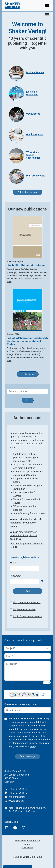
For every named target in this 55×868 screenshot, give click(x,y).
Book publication (35, 72)
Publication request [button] (27, 192)
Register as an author (24, 609)
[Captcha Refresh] (44, 695)
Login (27, 591)
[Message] (27, 671)
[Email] (27, 656)
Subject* (11, 648)
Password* (16, 576)
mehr (9, 282)
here (32, 747)
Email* (13, 563)
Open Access (33, 114)
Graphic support (35, 134)
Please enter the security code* (21, 704)
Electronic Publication (32, 93)
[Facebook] (15, 828)
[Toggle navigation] (47, 6)
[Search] (27, 391)
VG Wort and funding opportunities (33, 155)
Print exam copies (36, 176)
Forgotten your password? (27, 602)
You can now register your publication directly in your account (23, 535)
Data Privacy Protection (27, 841)
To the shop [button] (28, 374)
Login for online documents (28, 616)
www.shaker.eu (16, 801)
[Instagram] (23, 828)
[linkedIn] (7, 828)
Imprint (27, 844)
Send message (27, 756)
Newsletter (27, 848)
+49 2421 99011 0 (18, 789)
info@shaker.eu (17, 797)
